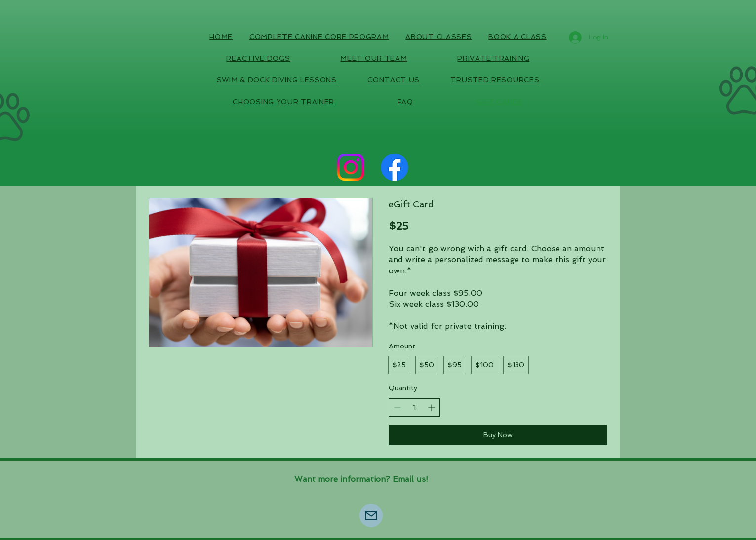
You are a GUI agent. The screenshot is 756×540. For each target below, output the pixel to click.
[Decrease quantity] (397, 407)
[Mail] (371, 516)
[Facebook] (395, 167)
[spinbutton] (414, 408)
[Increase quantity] (431, 407)
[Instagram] (351, 167)
